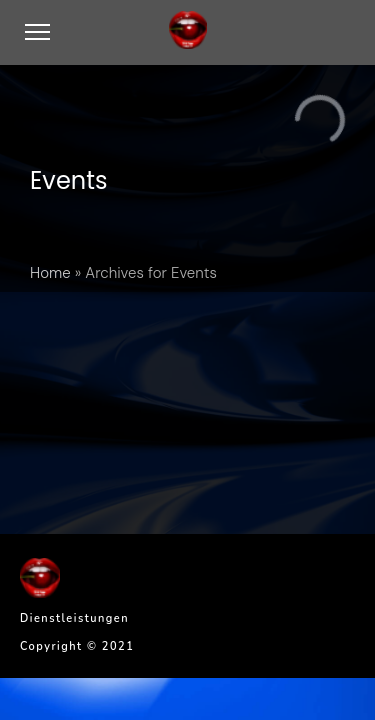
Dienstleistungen (74, 618)
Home (50, 273)
